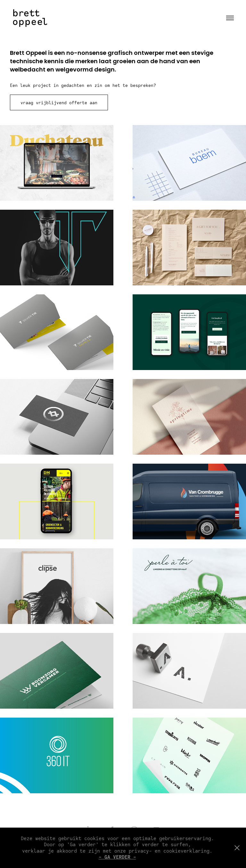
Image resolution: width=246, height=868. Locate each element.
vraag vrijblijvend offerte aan (59, 103)
